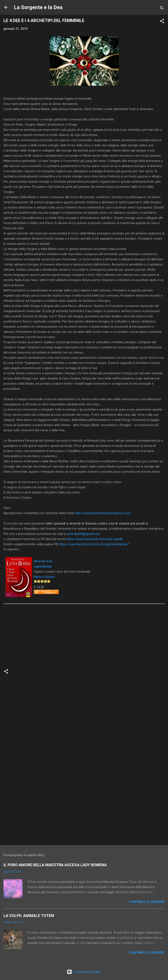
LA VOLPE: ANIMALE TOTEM (29, 916)
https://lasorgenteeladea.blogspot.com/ (103, 513)
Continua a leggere (147, 902)
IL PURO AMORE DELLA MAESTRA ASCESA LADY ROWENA (55, 865)
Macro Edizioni (44, 577)
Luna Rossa (43, 566)
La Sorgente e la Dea (38, 7)
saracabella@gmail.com (83, 534)
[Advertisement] (84, 808)
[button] (162, 22)
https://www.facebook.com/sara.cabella (94, 539)
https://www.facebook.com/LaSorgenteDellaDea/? (94, 544)
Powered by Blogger (84, 972)
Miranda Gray (43, 561)
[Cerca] (162, 9)
